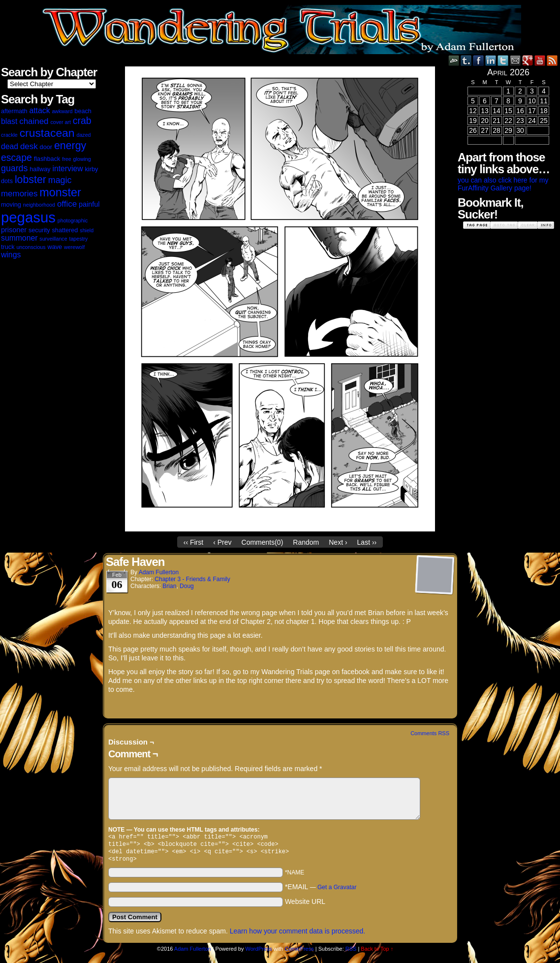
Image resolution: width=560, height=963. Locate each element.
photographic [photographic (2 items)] (73, 220)
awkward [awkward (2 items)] (62, 111)
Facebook (479, 60)
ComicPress (299, 953)
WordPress (259, 953)
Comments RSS (430, 733)
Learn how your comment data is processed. (297, 935)
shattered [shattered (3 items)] (65, 230)
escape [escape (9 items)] (16, 157)
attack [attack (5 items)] (39, 110)
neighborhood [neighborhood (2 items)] (39, 205)
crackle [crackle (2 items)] (9, 135)
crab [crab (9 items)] (82, 121)
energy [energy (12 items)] (70, 146)
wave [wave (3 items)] (55, 247)
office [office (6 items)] (67, 204)
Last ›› (367, 542)
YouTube (540, 60)
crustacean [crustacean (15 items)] (47, 133)
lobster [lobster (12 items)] (31, 180)
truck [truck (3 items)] (8, 247)
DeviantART (454, 60)
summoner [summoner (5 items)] (19, 238)
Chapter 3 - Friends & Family (192, 579)
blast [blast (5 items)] (9, 121)
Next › (338, 542)
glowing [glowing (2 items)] (82, 159)
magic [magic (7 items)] (60, 180)
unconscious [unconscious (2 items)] (31, 247)
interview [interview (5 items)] (67, 169)
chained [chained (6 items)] (34, 121)
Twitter (503, 60)
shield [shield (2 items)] (87, 230)
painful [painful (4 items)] (89, 204)
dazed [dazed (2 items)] (83, 135)
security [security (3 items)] (39, 230)
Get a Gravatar (337, 891)
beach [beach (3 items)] (83, 111)
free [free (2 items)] (66, 159)
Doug (187, 586)
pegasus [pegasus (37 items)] (28, 217)
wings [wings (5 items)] (11, 255)
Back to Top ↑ (377, 953)
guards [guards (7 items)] (14, 168)
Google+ (528, 60)
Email (515, 60)
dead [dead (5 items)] (10, 146)
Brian (169, 586)
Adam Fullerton (159, 572)
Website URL (305, 905)
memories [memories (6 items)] (19, 194)
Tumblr (466, 60)
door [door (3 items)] (46, 147)
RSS (552, 60)
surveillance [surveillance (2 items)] (53, 239)
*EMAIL (321, 891)
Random (306, 542)
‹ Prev (222, 542)
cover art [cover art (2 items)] (60, 122)
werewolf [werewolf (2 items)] (74, 247)
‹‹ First (193, 542)
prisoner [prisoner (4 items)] (14, 230)
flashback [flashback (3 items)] (47, 159)
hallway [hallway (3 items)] (40, 169)
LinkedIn (491, 60)
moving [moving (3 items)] (11, 205)
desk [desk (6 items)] (29, 146)
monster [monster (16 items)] (60, 192)
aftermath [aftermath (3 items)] (14, 111)
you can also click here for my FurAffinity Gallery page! (503, 184)
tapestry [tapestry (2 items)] (78, 239)
